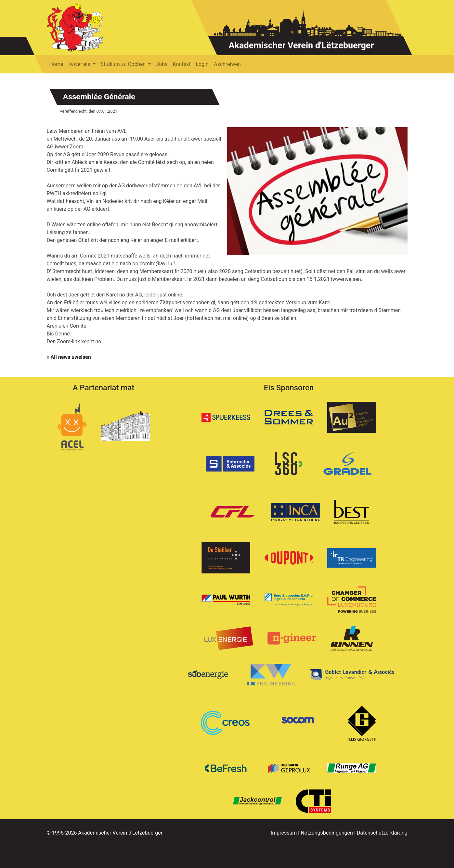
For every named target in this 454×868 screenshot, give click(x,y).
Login (202, 64)
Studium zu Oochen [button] (124, 64)
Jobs (162, 64)
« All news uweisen (69, 357)
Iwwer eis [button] (80, 64)
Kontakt (182, 64)
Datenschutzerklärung (382, 833)
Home (56, 64)
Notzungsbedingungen (327, 833)
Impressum (284, 833)
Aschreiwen (227, 64)
